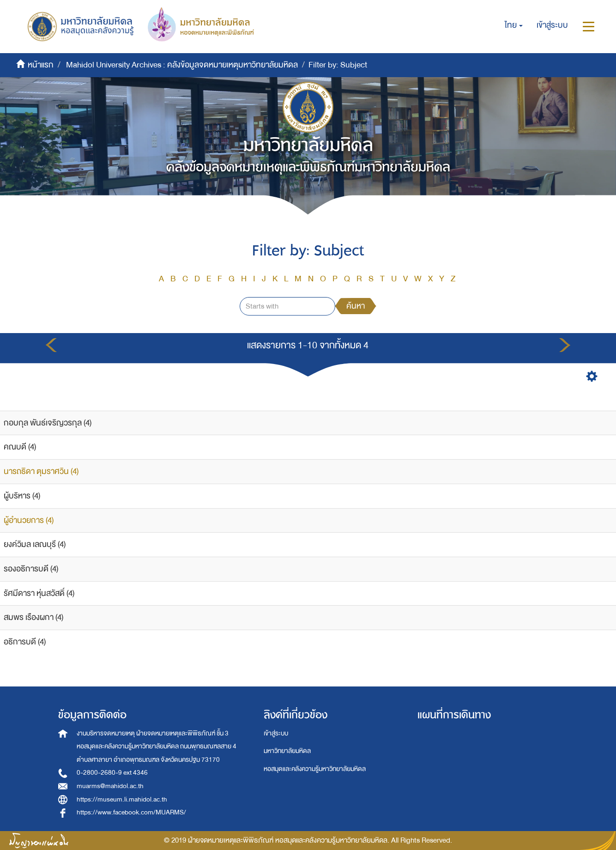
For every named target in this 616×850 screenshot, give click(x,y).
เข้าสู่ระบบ (276, 733)
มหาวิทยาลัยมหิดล (287, 751)
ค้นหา (356, 306)
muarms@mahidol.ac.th (110, 786)
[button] (514, 25)
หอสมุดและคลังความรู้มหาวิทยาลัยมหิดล (315, 769)
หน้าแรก (41, 65)
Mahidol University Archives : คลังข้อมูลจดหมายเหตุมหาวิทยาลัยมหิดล (182, 65)
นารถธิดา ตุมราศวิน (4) (41, 471)
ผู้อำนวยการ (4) (29, 520)
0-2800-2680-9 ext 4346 (112, 773)
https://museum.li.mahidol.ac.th (122, 799)
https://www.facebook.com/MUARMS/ (131, 812)
